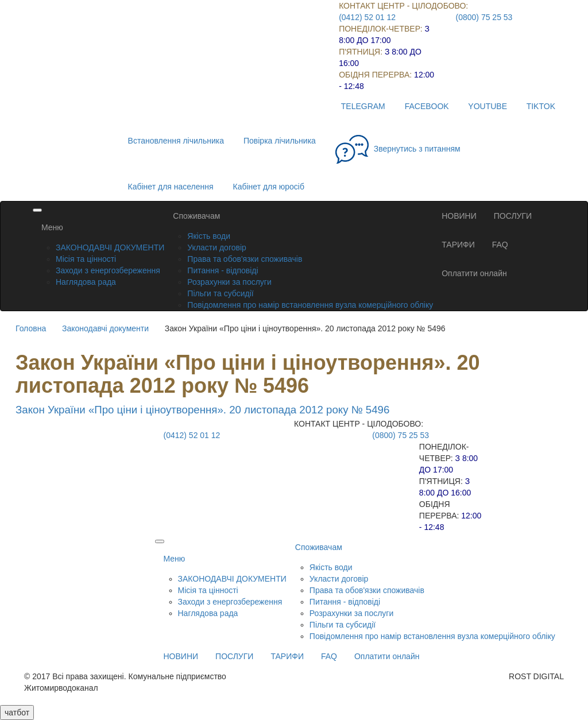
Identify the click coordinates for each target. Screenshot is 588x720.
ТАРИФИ (458, 245)
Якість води (209, 236)
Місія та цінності (86, 259)
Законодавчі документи (105, 328)
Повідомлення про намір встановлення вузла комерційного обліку (310, 305)
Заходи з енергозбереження (108, 270)
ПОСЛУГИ (513, 216)
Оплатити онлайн (474, 273)
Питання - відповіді (223, 270)
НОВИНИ (459, 216)
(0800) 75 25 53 (484, 17)
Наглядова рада (86, 282)
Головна (31, 328)
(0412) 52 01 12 (367, 17)
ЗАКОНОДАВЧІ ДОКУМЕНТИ (110, 247)
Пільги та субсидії (220, 293)
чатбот (17, 713)
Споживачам (196, 216)
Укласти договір (217, 247)
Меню (52, 227)
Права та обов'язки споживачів (245, 259)
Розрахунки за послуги (229, 282)
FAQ (500, 245)
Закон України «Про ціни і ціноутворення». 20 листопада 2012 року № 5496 (202, 410)
